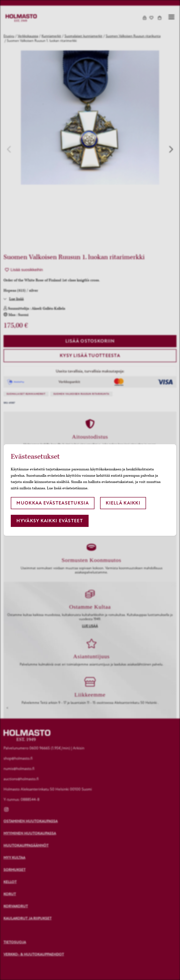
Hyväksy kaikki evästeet (50, 521)
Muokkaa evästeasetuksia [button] (52, 503)
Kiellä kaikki (123, 503)
